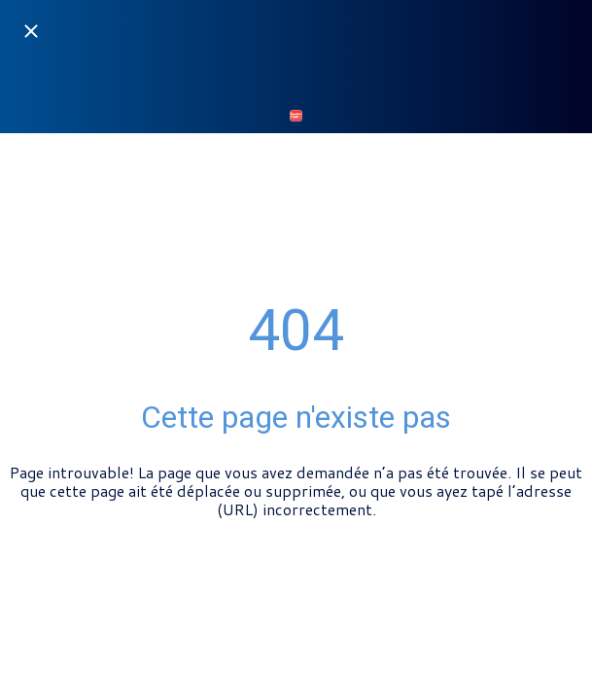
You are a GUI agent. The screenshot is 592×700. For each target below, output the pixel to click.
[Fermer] (31, 31)
